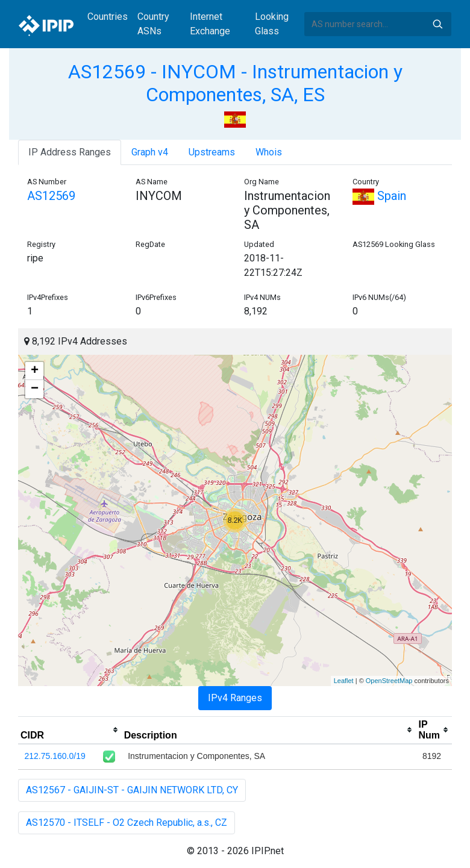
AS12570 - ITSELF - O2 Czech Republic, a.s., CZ (127, 823)
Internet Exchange (210, 24)
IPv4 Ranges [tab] (235, 698)
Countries (108, 17)
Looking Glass (272, 24)
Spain (379, 196)
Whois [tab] (269, 152)
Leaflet (344, 681)
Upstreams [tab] (212, 152)
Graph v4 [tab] (150, 152)
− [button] (35, 389)
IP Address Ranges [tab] (70, 152)
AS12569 (51, 196)
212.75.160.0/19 (55, 756)
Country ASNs (153, 24)
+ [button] (35, 371)
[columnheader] (70, 730)
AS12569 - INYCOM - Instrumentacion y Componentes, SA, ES (235, 83)
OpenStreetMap (389, 681)
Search (437, 24)
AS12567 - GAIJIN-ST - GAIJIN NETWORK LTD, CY (132, 790)
